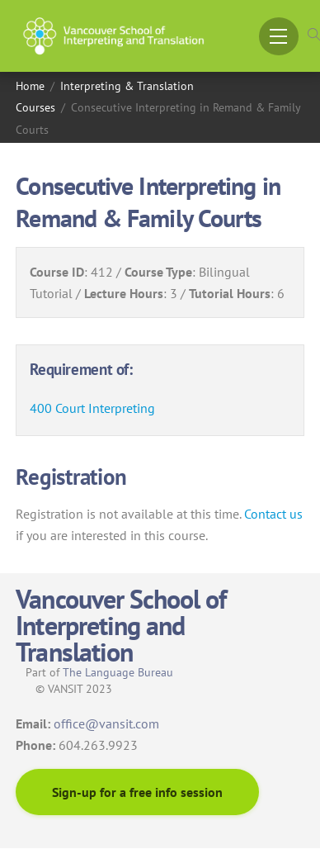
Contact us (273, 514)
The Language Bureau (118, 672)
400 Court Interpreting (92, 408)
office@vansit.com (106, 723)
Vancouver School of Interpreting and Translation (121, 625)
